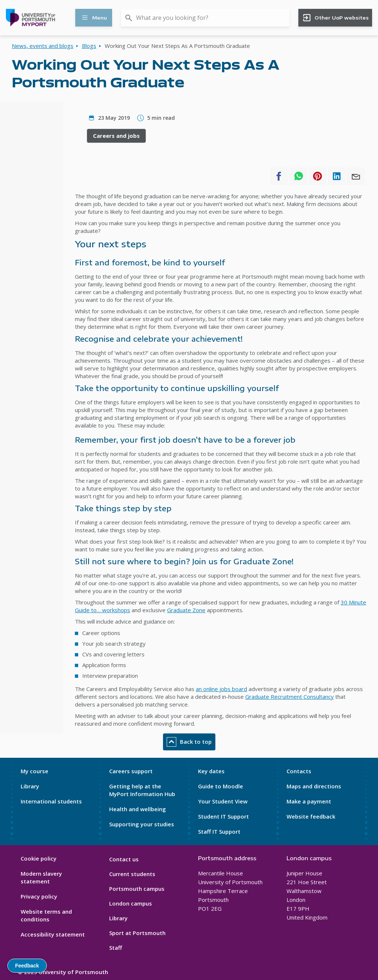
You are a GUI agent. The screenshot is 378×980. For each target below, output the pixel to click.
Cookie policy (39, 858)
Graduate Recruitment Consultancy (289, 697)
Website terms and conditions (46, 915)
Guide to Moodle (221, 786)
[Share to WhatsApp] (298, 176)
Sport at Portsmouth (137, 933)
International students (51, 801)
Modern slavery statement (41, 877)
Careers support (131, 771)
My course (34, 771)
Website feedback (311, 816)
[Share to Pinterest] (318, 176)
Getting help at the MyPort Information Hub (142, 790)
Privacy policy (39, 896)
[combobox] (205, 18)
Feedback (27, 966)
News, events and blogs (43, 46)
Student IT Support (223, 816)
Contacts (299, 771)
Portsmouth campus (137, 889)
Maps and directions (314, 786)
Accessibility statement (53, 934)
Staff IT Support (219, 831)
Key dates (211, 771)
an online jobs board (221, 689)
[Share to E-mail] (356, 176)
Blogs (89, 46)
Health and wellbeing (138, 809)
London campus (131, 903)
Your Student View (223, 801)
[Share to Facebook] (279, 176)
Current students (132, 874)
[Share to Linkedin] (337, 176)
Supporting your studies (142, 824)
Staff (116, 948)
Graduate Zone (186, 610)
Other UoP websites (335, 18)
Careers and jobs (116, 136)
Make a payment (309, 801)
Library (30, 786)
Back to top (189, 742)
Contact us (124, 859)
